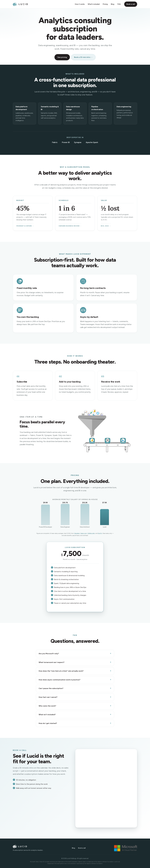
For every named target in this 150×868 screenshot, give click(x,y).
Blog (112, 4)
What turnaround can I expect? (52, 662)
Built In (100, 533)
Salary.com (84, 533)
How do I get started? (48, 723)
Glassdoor (77, 533)
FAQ (119, 4)
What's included (94, 4)
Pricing (105, 4)
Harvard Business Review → (70, 226)
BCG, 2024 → (106, 226)
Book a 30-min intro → (83, 57)
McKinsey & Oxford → (25, 226)
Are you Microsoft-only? (49, 654)
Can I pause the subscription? (51, 688)
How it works (80, 4)
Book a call (131, 4)
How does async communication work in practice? (59, 680)
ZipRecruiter (91, 533)
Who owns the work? (47, 706)
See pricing (62, 57)
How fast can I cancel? (48, 697)
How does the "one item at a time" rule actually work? (61, 671)
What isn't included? (47, 715)
